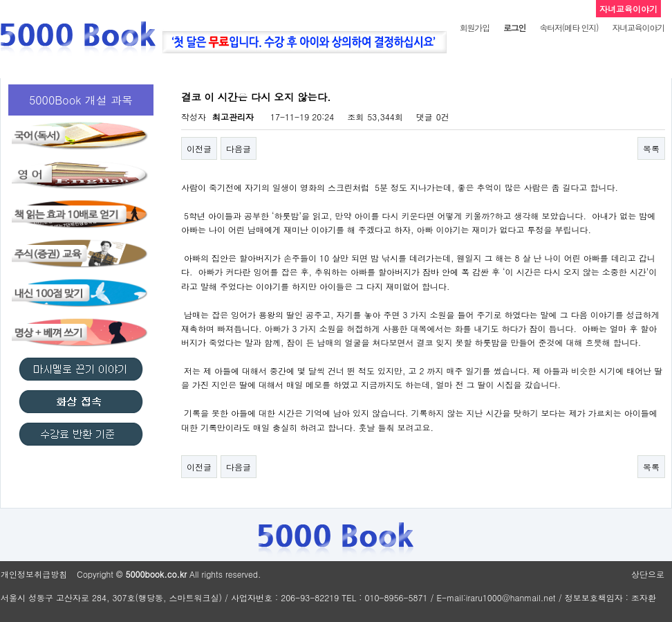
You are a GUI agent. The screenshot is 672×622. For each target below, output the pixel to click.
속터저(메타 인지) (569, 27)
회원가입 (475, 27)
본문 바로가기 (0, 0)
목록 (651, 148)
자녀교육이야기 (638, 27)
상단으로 (648, 574)
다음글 (239, 148)
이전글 (199, 148)
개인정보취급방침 (34, 574)
